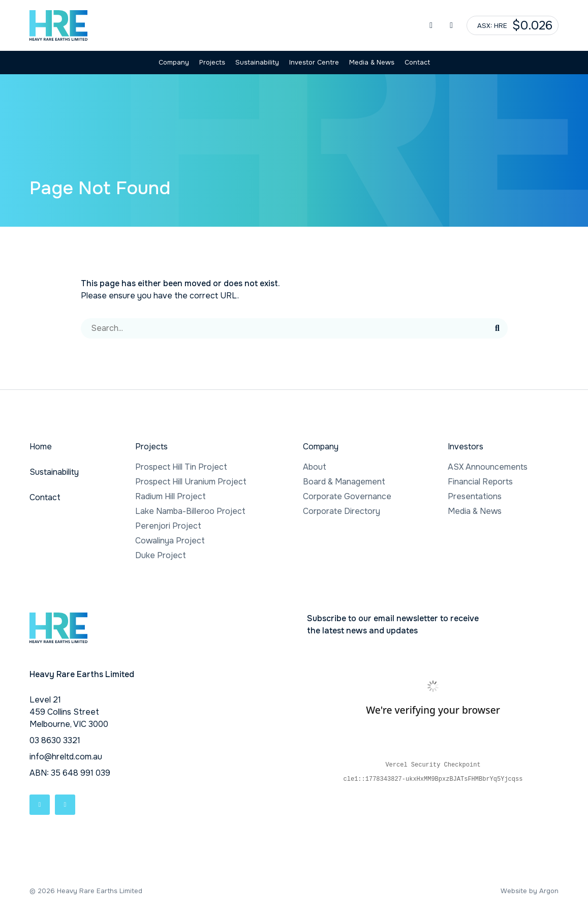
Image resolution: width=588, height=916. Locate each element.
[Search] (284, 328)
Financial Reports (480, 482)
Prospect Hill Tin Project (181, 467)
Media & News (372, 62)
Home (41, 447)
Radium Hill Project (171, 496)
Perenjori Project (168, 526)
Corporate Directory (342, 511)
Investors (466, 447)
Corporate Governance (347, 496)
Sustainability (257, 62)
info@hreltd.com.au (66, 757)
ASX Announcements (488, 467)
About (315, 467)
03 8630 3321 (55, 740)
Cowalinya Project (170, 541)
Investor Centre (314, 62)
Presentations (475, 496)
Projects (212, 62)
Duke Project (161, 555)
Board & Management (344, 482)
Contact (417, 62)
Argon (549, 891)
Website (514, 891)
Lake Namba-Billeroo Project (190, 511)
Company (174, 62)
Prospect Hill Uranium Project (191, 482)
